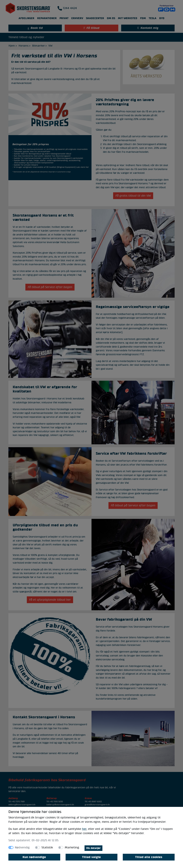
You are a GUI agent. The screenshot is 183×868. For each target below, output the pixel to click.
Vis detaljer (93, 848)
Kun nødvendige (34, 857)
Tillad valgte (91, 857)
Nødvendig (22, 848)
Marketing (72, 848)
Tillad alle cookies (149, 857)
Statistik (47, 848)
